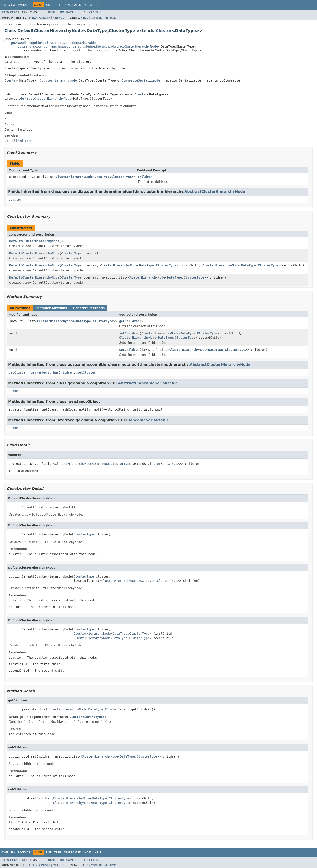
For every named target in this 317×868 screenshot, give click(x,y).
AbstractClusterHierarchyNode (45, 99)
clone (13, 391)
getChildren (129, 321)
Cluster (164, 31)
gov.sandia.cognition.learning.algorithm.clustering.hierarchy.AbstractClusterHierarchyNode (88, 46)
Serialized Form (18, 141)
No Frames (68, 12)
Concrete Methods (89, 308)
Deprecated (72, 5)
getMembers (40, 372)
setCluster (87, 372)
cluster (15, 199)
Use (49, 5)
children (145, 177)
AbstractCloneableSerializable (148, 383)
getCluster (18, 372)
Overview (8, 5)
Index (88, 5)
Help (98, 5)
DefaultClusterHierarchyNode (34, 241)
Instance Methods (52, 308)
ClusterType (122, 177)
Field (33, 18)
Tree (58, 5)
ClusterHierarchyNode (58, 80)
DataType (102, 177)
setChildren (129, 333)
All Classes (92, 12)
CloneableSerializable (141, 80)
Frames (52, 12)
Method (59, 18)
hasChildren (63, 372)
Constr (45, 18)
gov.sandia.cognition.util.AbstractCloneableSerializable (53, 43)
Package (24, 5)
